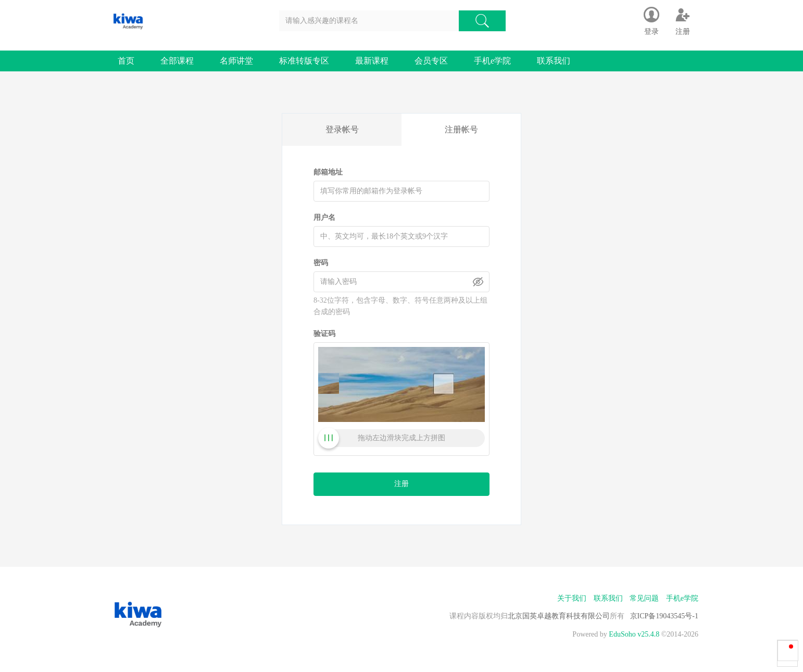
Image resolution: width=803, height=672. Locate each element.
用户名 (324, 217)
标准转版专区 (304, 61)
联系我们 (554, 61)
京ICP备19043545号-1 (664, 616)
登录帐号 (342, 129)
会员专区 (431, 61)
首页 (126, 61)
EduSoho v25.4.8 (634, 634)
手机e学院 (492, 61)
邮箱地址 (328, 172)
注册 (402, 484)
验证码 (324, 334)
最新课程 (372, 61)
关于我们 (572, 598)
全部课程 (177, 61)
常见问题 (644, 598)
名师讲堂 (236, 61)
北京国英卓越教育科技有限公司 (559, 616)
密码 (321, 263)
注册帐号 (461, 129)
